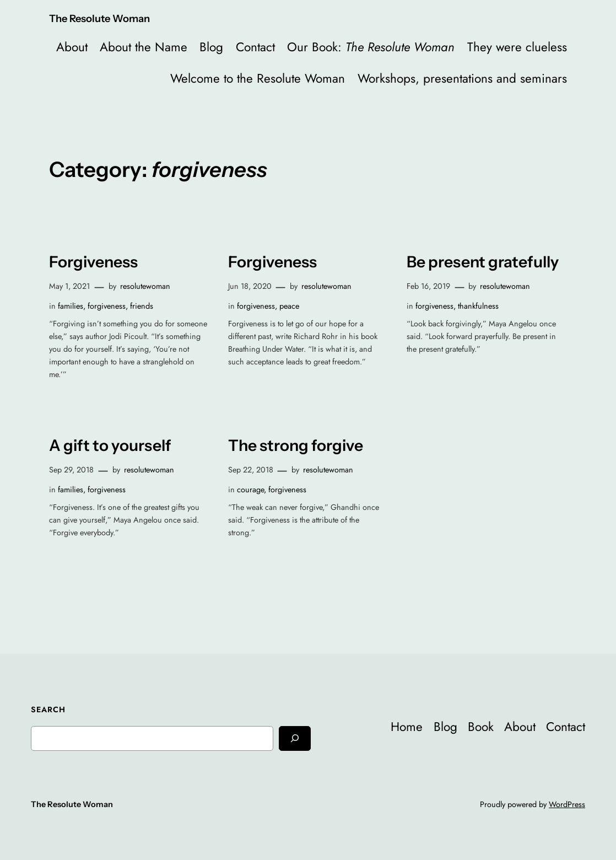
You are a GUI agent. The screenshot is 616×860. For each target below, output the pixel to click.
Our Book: (371, 47)
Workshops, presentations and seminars (462, 78)
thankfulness (478, 306)
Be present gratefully (483, 262)
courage (250, 490)
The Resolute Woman (99, 18)
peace (289, 306)
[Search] (295, 738)
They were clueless (517, 47)
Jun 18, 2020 (250, 286)
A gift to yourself (110, 445)
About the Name (144, 47)
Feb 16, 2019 (428, 286)
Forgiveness (93, 262)
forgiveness (107, 306)
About (72, 47)
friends (142, 306)
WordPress (567, 804)
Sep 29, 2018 (71, 470)
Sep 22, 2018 (251, 470)
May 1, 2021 (69, 286)
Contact (255, 47)
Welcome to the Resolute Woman (258, 78)
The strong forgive (296, 445)
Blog (211, 47)
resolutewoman (145, 286)
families (71, 306)
